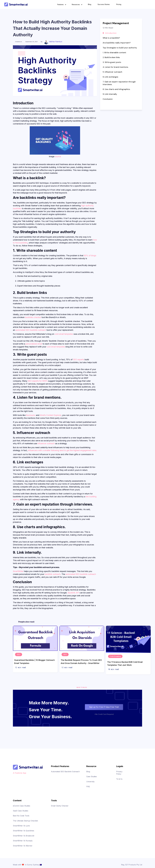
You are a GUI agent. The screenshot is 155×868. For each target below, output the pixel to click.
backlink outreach (53, 574)
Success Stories (104, 4)
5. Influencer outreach (112, 72)
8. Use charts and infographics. (116, 89)
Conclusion (108, 99)
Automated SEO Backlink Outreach (65, 772)
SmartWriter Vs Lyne (21, 826)
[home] (16, 4)
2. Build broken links (111, 57)
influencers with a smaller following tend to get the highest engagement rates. (62, 450)
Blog (90, 4)
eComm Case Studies (22, 806)
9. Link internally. (110, 94)
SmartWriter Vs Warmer (23, 846)
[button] (61, 4)
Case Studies (92, 776)
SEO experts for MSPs (38, 381)
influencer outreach (46, 443)
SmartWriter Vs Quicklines (24, 831)
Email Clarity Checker (60, 806)
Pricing (119, 4)
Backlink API (73, 593)
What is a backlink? (111, 38)
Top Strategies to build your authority (120, 48)
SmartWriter (18, 571)
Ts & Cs (119, 779)
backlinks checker (33, 317)
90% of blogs (90, 256)
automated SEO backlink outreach (31, 330)
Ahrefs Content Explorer (50, 415)
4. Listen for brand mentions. (116, 67)
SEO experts (79, 360)
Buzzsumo (31, 415)
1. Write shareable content (114, 53)
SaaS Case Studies (21, 811)
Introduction (111, 33)
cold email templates (64, 334)
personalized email (34, 344)
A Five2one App (20, 773)
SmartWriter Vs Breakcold (24, 836)
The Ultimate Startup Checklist (25, 821)
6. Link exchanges (110, 77)
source (58, 156)
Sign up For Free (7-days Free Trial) (104, 707)
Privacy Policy (119, 773)
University (90, 782)
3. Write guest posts (112, 62)
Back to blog (82, 687)
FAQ (88, 787)
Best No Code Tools (21, 816)
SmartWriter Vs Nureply (23, 841)
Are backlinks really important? (117, 43)
